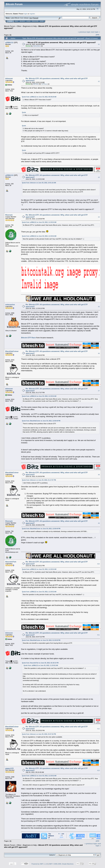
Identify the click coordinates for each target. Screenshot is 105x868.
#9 (99, 523)
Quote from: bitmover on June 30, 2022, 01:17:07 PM (39, 480)
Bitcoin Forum (10, 26)
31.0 (31, 18)
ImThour (44, 84)
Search (22, 21)
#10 (98, 564)
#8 (99, 475)
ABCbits (36, 84)
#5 (99, 307)
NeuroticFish (11, 562)
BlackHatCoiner (12, 351)
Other (19, 26)
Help (17, 21)
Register (35, 21)
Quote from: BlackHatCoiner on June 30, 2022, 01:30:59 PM (41, 640)
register (32, 14)
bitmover (9, 78)
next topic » (95, 32)
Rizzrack (9, 215)
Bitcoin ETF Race (29, 338)
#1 (99, 44)
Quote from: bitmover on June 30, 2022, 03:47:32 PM (39, 734)
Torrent (36, 18)
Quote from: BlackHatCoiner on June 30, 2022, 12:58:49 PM (41, 421)
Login (28, 21)
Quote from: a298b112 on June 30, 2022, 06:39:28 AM (39, 97)
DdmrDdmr (37, 46)
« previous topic (84, 32)
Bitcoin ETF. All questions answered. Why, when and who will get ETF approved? (62, 42)
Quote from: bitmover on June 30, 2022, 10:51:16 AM (39, 183)
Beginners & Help (30, 26)
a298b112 (9, 42)
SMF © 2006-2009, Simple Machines (61, 864)
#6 (99, 353)
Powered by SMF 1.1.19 (40, 864)
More (42, 21)
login (26, 14)
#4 (99, 217)
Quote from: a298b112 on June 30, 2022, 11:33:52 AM (39, 222)
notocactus (10, 304)
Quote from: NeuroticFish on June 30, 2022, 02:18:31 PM (40, 663)
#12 (98, 729)
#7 (99, 391)
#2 (99, 81)
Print (97, 35)
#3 (99, 177)
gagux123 (9, 768)
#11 (98, 635)
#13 (98, 770)
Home (10, 21)
